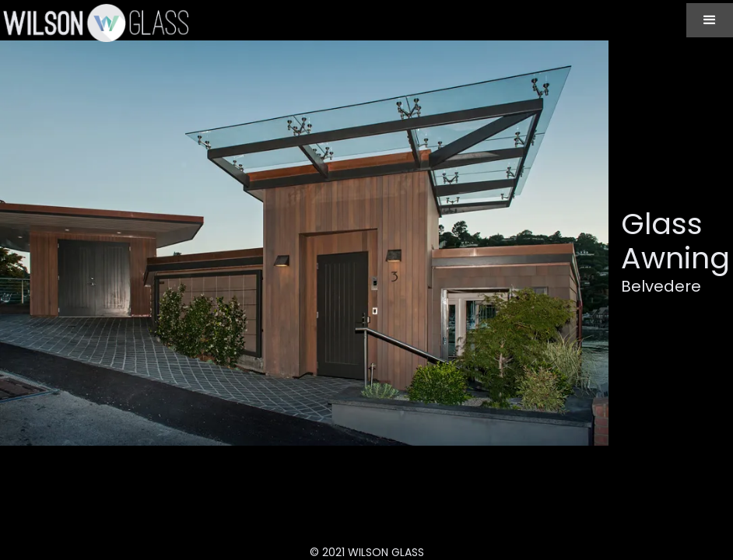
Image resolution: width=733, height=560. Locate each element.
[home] (94, 23)
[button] (710, 20)
